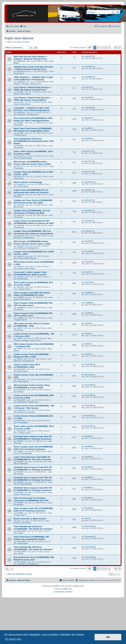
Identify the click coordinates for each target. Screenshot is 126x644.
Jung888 (20, 297)
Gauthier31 (21, 184)
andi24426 (21, 112)
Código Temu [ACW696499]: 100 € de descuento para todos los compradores (33, 232)
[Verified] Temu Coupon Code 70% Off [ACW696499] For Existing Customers (33, 479)
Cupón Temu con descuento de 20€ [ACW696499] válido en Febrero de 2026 (34, 222)
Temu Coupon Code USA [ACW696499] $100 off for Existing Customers (33, 448)
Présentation (19, 148)
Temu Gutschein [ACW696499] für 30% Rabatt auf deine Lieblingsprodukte (33, 119)
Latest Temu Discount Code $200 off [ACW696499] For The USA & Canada (32, 458)
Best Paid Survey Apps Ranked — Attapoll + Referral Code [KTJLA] (31, 58)
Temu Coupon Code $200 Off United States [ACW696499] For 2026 (32, 294)
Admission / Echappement (28, 114)
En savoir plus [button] (13, 639)
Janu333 (20, 246)
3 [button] (102, 48)
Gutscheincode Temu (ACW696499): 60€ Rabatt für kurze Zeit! (34, 558)
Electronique (19, 207)
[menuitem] (23, 26)
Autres (21, 533)
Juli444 (20, 328)
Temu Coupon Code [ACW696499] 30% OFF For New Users (33, 314)
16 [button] (116, 48)
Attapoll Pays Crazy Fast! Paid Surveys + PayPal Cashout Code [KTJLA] (33, 68)
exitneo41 (21, 195)
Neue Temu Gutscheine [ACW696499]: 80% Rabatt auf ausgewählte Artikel (33, 130)
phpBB (56, 586)
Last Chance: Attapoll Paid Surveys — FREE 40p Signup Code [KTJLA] (33, 89)
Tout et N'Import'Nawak (23, 158)
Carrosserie (18, 125)
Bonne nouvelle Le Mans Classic (30, 519)
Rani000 (20, 123)
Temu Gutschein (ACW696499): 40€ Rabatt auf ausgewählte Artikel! (31, 538)
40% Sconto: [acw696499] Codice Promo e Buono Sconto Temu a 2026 (32, 163)
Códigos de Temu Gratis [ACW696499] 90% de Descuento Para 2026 (33, 202)
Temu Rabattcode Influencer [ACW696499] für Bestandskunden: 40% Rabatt (34, 141)
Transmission (19, 73)
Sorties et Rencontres (22, 94)
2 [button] (98, 48)
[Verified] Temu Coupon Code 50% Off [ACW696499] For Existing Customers (33, 468)
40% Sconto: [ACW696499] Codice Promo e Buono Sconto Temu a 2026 (32, 243)
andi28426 (21, 71)
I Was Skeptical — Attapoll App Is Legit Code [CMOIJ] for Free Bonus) (33, 78)
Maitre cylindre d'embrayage (28, 182)
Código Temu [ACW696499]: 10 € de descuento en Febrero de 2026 (32, 212)
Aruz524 (20, 92)
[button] (89, 48)
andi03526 (21, 61)
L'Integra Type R (20, 135)
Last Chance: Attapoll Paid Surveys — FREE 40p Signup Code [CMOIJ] (33, 99)
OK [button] (108, 637)
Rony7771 (21, 156)
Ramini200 (21, 369)
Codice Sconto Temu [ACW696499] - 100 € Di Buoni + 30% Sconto (34, 407)
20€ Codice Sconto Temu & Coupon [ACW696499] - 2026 (32, 325)
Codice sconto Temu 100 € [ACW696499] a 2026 (27, 366)
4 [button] (106, 48)
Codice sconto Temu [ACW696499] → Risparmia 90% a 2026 (32, 356)
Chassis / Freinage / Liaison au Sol (27, 84)
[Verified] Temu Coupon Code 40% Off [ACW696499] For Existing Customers (33, 438)
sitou (19, 521)
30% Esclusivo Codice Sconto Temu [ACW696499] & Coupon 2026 (32, 386)
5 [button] (109, 48)
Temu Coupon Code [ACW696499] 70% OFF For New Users (33, 304)
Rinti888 (20, 441)
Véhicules (17, 197)
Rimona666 (21, 531)
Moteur (16, 63)
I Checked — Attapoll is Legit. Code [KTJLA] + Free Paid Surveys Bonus (32, 109)
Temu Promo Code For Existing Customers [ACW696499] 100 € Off (31, 499)
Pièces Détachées (21, 464)
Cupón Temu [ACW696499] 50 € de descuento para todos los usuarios (31, 191)
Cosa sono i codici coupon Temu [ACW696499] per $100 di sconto (30, 273)
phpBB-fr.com (67, 589)
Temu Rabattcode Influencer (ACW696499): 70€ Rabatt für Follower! (33, 528)
